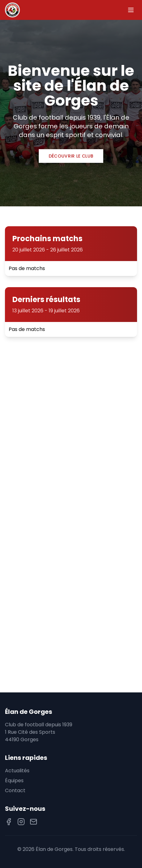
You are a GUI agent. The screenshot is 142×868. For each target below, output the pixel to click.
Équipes (14, 781)
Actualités (17, 771)
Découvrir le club (71, 156)
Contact (15, 790)
